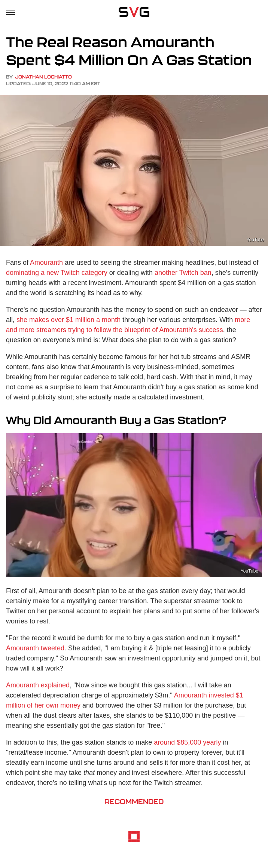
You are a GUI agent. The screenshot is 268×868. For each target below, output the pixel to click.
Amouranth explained (38, 685)
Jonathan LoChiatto (43, 77)
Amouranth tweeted (35, 648)
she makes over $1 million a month (68, 320)
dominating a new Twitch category (57, 273)
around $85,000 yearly (187, 742)
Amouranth (46, 263)
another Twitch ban (183, 273)
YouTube (255, 240)
